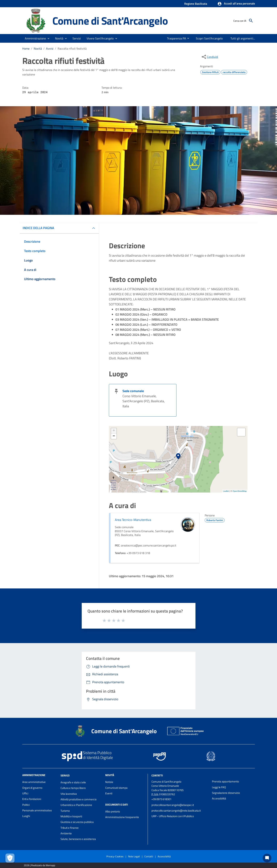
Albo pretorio (113, 811)
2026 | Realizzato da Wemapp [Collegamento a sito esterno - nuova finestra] (39, 865)
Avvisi (50, 48)
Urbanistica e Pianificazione (76, 805)
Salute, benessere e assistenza (78, 839)
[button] (236, 4)
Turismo (65, 811)
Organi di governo (32, 788)
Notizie (109, 782)
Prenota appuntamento (225, 781)
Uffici (25, 793)
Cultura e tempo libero (73, 788)
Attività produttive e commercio (79, 799)
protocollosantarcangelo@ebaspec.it (173, 805)
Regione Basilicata (196, 4)
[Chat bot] (267, 858)
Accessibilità (219, 798)
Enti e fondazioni (32, 799)
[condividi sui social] (210, 57)
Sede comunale (133, 391)
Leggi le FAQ (219, 787)
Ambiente (66, 833)
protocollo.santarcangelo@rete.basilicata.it (176, 811)
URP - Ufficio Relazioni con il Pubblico (173, 816)
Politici (26, 805)
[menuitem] (175, 38)
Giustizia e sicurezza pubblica (77, 822)
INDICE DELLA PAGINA (38, 228)
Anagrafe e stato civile (73, 782)
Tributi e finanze (70, 828)
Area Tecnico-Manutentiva (133, 520)
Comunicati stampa (116, 788)
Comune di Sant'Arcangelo (110, 21)
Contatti (157, 775)
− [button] (114, 436)
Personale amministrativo (37, 810)
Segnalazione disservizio (226, 793)
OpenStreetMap (240, 491)
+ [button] (114, 431)
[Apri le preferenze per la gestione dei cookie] (10, 858)
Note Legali (134, 856)
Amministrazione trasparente (122, 817)
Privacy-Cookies (115, 856)
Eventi (109, 793)
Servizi (65, 775)
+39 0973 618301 (161, 799)
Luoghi (26, 816)
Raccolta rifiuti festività (72, 48)
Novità (38, 48)
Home (26, 48)
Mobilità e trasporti (71, 816)
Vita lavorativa (69, 794)
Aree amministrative (34, 782)
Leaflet (226, 491)
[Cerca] (251, 21)
